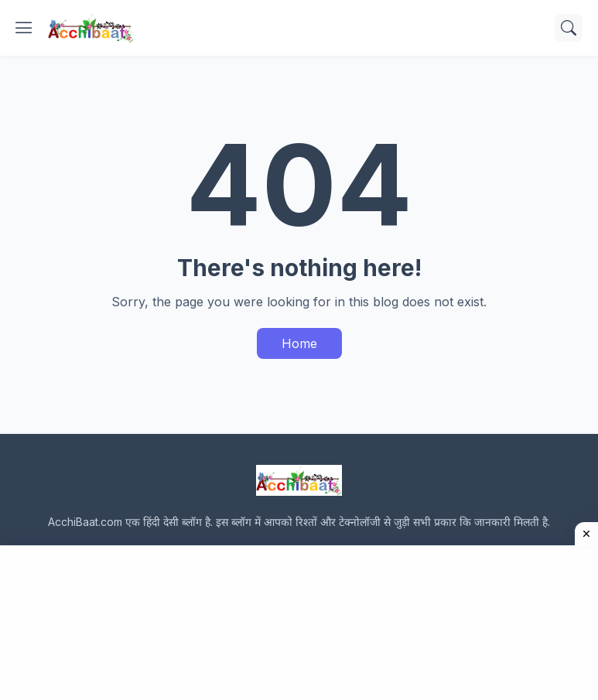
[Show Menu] (24, 28)
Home (299, 343)
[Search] (569, 28)
